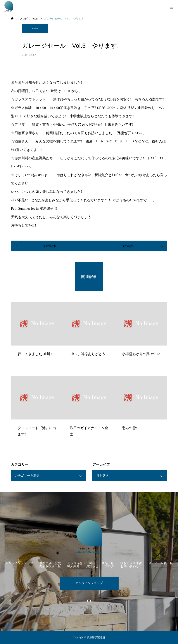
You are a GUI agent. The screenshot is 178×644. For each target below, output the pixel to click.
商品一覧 (108, 563)
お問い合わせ (130, 566)
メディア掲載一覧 (161, 563)
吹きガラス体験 (131, 563)
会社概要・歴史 (50, 563)
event (35, 28)
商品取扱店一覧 (50, 566)
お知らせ (92, 566)
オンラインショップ (19, 563)
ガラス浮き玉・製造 (81, 563)
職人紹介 (73, 566)
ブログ (109, 566)
